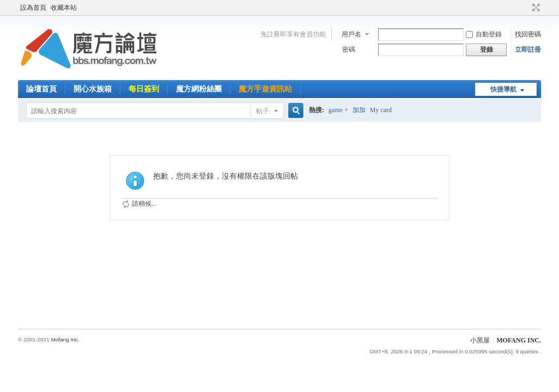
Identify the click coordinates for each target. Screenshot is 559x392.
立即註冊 (528, 50)
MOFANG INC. (519, 340)
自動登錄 (484, 34)
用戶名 (351, 34)
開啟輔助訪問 (526, 8)
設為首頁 (33, 8)
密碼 (349, 50)
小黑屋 (480, 340)
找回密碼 (528, 34)
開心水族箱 (93, 89)
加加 (359, 110)
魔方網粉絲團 (199, 89)
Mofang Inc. (65, 339)
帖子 (263, 111)
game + (338, 110)
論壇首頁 (41, 89)
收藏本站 (64, 8)
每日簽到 (144, 89)
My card (381, 110)
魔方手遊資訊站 (265, 89)
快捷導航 (503, 89)
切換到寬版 (535, 8)
